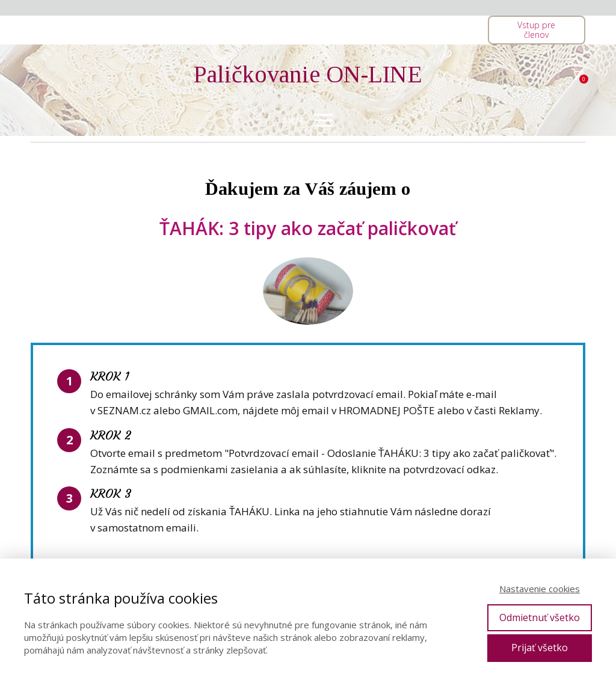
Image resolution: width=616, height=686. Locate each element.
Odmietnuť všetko (540, 617)
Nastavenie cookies (540, 589)
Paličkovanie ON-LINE (308, 75)
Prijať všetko (540, 648)
